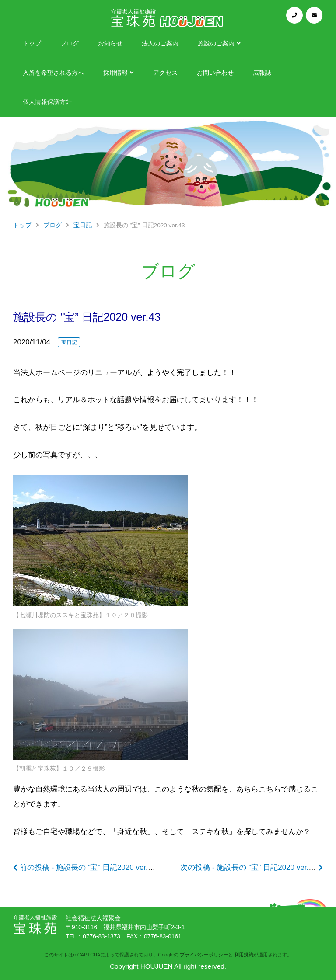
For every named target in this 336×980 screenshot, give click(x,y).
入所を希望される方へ (53, 73)
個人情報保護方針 (47, 102)
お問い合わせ (215, 73)
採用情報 (115, 73)
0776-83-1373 (101, 937)
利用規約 (244, 955)
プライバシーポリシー (204, 955)
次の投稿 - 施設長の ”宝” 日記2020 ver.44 (248, 867)
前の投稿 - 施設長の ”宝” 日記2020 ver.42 (88, 867)
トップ (32, 43)
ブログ (70, 43)
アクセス (165, 73)
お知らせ (110, 43)
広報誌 (262, 73)
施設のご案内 (216, 43)
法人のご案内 (160, 43)
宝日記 (69, 342)
